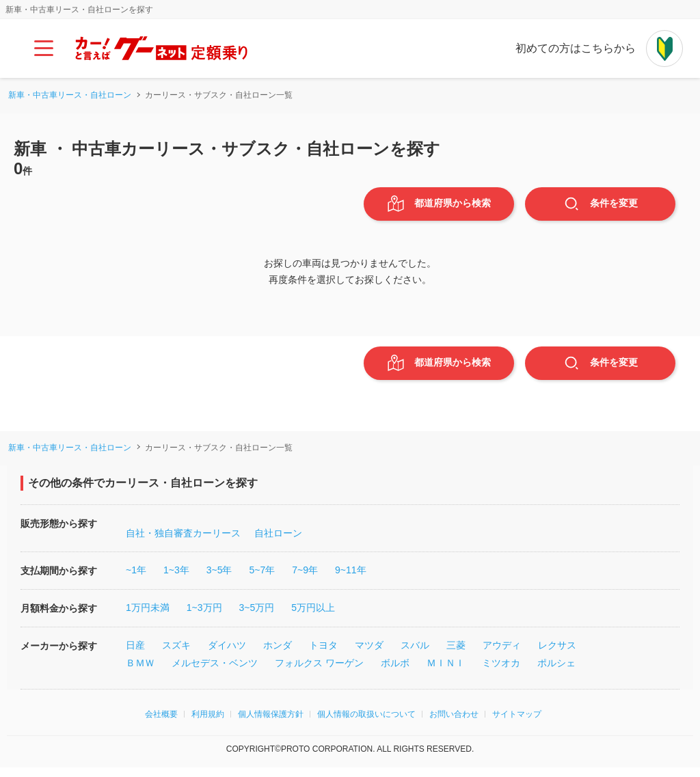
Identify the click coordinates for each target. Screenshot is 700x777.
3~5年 (219, 580)
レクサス (557, 655)
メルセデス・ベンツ (215, 672)
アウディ (502, 655)
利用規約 (208, 724)
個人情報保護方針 (271, 724)
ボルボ (395, 672)
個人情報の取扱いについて (366, 724)
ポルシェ (556, 672)
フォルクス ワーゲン (319, 672)
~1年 (136, 580)
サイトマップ (517, 724)
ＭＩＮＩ (446, 672)
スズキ (176, 655)
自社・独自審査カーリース (183, 543)
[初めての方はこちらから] (664, 49)
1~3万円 (204, 617)
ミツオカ (501, 672)
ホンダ (278, 655)
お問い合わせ (454, 724)
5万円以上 (313, 617)
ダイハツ (227, 655)
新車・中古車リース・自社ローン (70, 95)
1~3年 (176, 580)
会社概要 (161, 724)
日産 (135, 655)
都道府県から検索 (439, 206)
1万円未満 (148, 617)
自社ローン (278, 543)
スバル (415, 655)
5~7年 (262, 580)
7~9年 (305, 580)
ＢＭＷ (140, 672)
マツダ (369, 655)
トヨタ (323, 655)
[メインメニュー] (44, 49)
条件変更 (601, 206)
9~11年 (351, 580)
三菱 (456, 655)
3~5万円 (257, 617)
